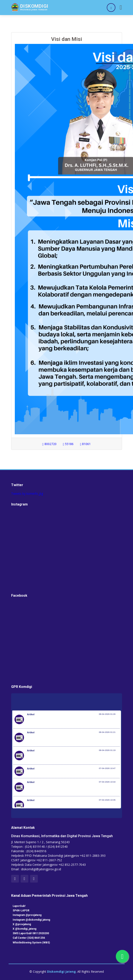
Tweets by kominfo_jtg (27, 494)
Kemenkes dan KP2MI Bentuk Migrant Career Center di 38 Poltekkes (73, 774)
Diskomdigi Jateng (61, 972)
